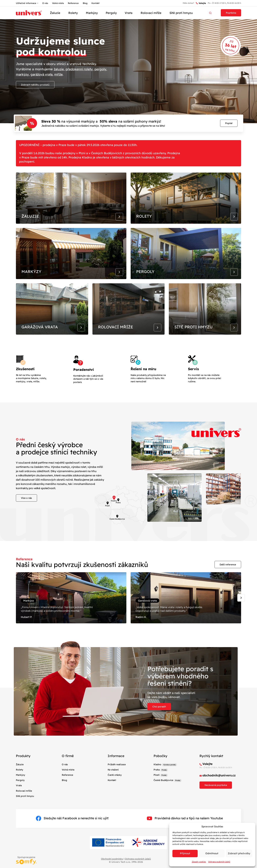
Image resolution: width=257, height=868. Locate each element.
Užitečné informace (26, 3)
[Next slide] (241, 608)
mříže (61, 74)
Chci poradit (159, 718)
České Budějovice (163, 792)
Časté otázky (115, 787)
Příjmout (185, 853)
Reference (73, 3)
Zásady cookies (199, 862)
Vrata (129, 13)
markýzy (23, 74)
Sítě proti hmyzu (181, 13)
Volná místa (58, 3)
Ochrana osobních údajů (219, 862)
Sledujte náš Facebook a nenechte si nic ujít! (72, 830)
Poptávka (231, 13)
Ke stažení (113, 781)
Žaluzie (55, 13)
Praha (157, 781)
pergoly (103, 69)
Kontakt (95, 3)
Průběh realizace (117, 776)
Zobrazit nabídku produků (35, 85)
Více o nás (26, 507)
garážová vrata (43, 74)
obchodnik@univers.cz (219, 787)
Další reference (228, 573)
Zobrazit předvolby (239, 853)
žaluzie (59, 69)
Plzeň (157, 787)
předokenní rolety (81, 69)
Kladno (157, 776)
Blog (85, 3)
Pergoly (111, 13)
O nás (45, 3)
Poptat (229, 123)
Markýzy (92, 13)
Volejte (201, 3)
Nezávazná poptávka (216, 797)
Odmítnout (212, 853)
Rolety (73, 13)
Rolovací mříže (151, 13)
